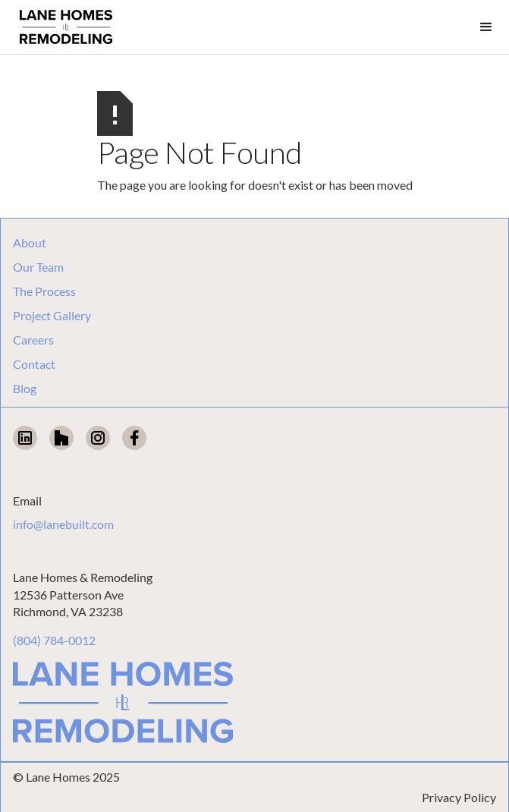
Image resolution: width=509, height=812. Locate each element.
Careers (33, 340)
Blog (25, 389)
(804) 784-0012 (54, 640)
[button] (486, 27)
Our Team (38, 267)
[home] (62, 27)
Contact (34, 364)
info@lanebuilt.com (63, 524)
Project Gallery (52, 316)
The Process (44, 291)
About (30, 243)
